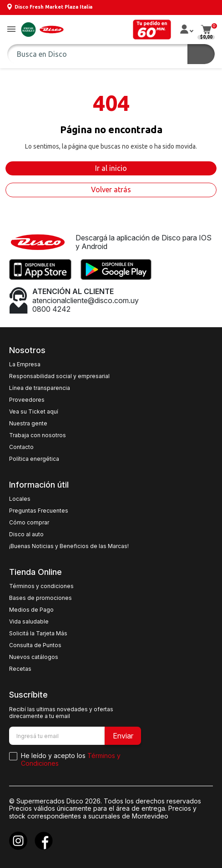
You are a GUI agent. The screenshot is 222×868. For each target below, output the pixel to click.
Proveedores (27, 400)
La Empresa (25, 364)
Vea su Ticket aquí (34, 412)
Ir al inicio (111, 168)
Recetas (20, 669)
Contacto (21, 447)
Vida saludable (29, 622)
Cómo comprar (29, 523)
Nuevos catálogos (34, 657)
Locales (20, 499)
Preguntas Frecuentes (39, 511)
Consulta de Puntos (35, 645)
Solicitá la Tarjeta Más (38, 634)
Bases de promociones (40, 598)
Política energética (34, 459)
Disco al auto (26, 534)
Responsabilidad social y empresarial (59, 376)
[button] (11, 30)
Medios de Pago (31, 610)
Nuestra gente (28, 424)
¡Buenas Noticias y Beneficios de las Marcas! (69, 546)
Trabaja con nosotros (38, 435)
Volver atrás (111, 190)
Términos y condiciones (41, 586)
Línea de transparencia (40, 388)
